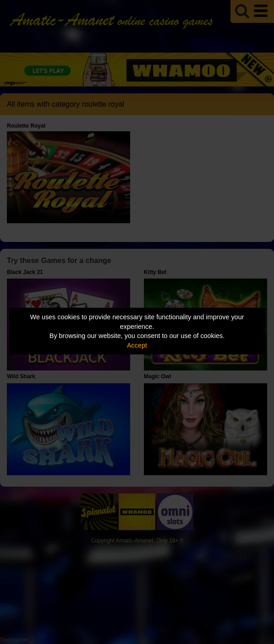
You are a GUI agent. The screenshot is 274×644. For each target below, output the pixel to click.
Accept (137, 345)
